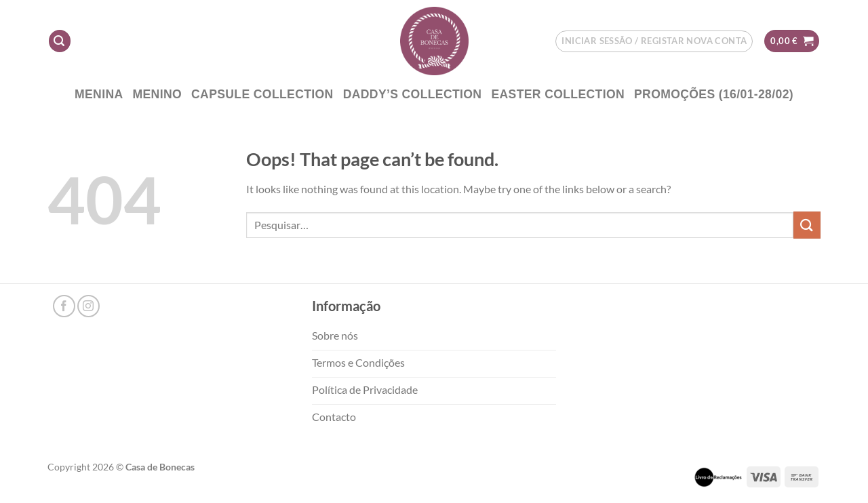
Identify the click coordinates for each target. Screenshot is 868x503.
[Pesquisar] (60, 41)
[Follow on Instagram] (88, 306)
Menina (99, 94)
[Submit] (807, 225)
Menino (158, 94)
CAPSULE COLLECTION (262, 94)
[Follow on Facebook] (64, 306)
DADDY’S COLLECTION (413, 94)
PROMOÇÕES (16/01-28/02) (714, 94)
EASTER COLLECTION (558, 94)
